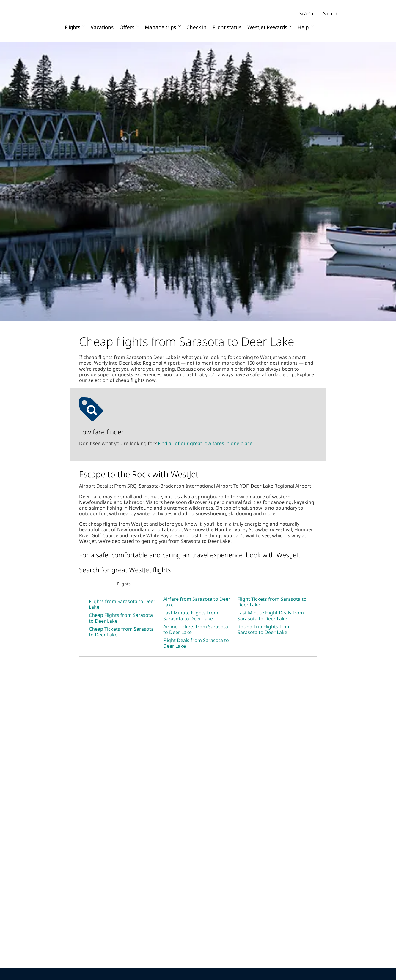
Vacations (102, 27)
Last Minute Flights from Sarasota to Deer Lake (191, 615)
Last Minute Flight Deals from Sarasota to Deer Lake (271, 615)
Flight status (227, 27)
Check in (197, 27)
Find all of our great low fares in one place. (206, 443)
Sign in (330, 13)
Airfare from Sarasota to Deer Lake (197, 602)
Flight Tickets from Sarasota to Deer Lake (272, 602)
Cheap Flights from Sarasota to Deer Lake (121, 618)
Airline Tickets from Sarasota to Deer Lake (196, 629)
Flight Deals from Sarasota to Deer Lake (196, 643)
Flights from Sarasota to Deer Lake (122, 604)
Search (306, 14)
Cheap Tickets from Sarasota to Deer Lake (121, 632)
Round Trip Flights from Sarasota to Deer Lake (264, 629)
